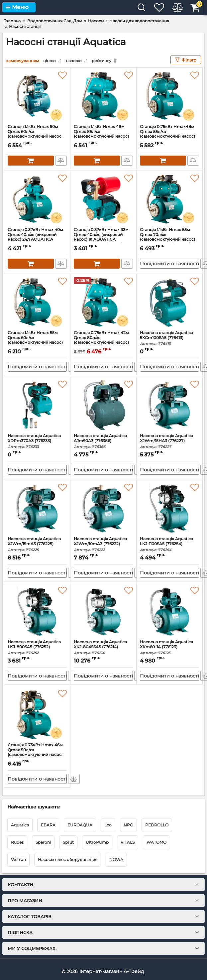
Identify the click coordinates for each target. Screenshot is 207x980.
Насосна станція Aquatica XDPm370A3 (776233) (37, 441)
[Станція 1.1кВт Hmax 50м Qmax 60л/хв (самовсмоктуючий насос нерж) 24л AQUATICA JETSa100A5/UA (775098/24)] (37, 96)
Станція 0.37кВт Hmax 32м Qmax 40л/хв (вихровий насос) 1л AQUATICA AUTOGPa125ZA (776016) (103, 240)
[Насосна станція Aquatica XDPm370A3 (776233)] (37, 405)
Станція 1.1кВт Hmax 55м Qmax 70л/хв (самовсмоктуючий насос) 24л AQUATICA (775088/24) (169, 240)
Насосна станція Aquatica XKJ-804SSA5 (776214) (103, 647)
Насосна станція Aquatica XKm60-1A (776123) (169, 647)
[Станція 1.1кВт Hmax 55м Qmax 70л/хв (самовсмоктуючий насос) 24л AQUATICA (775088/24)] (169, 199)
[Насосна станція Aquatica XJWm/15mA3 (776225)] (37, 508)
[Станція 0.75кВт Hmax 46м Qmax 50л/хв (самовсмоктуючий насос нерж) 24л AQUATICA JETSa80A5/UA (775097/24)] (37, 714)
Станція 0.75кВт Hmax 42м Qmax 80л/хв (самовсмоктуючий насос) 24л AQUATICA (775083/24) (103, 343)
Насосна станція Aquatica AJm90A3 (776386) (103, 441)
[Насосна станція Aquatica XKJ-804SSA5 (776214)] (103, 611)
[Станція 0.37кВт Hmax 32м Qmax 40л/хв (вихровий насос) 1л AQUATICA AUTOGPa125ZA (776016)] (103, 199)
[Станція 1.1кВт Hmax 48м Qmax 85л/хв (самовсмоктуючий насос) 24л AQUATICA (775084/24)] (103, 96)
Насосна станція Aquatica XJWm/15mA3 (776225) (37, 544)
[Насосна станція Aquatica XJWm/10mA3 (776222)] (103, 508)
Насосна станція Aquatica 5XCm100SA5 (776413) (169, 338)
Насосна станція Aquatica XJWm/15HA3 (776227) (169, 441)
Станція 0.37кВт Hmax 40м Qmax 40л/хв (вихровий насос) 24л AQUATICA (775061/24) (37, 240)
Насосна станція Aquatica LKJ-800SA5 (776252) (37, 647)
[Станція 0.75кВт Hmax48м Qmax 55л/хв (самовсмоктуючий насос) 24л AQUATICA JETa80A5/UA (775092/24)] (169, 96)
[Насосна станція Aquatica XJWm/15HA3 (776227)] (169, 405)
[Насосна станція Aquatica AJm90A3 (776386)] (103, 405)
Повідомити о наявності (169, 264)
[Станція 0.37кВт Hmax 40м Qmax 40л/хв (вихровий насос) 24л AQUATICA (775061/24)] (37, 199)
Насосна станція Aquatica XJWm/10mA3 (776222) (103, 544)
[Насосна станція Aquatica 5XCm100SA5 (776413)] (169, 302)
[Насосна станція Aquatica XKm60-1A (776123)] (169, 611)
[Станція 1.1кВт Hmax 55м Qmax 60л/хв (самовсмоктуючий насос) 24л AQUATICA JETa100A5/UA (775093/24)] (37, 302)
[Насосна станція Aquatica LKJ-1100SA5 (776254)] (169, 508)
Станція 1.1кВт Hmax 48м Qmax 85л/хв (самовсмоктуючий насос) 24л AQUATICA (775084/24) (103, 137)
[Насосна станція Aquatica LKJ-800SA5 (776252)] (37, 611)
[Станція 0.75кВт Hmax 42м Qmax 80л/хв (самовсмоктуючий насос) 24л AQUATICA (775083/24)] (103, 302)
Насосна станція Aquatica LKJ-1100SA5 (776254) (169, 544)
